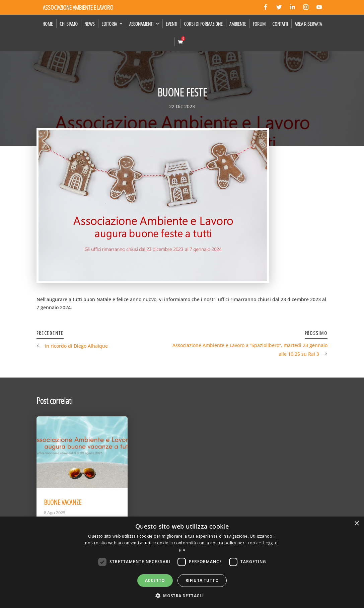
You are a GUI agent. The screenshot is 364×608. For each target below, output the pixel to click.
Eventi (171, 24)
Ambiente (238, 24)
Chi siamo (69, 24)
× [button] (356, 524)
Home (48, 24)
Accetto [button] (155, 580)
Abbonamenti (141, 24)
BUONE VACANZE (63, 502)
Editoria (109, 24)
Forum (259, 24)
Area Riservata (308, 24)
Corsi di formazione (203, 24)
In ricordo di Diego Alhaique (76, 346)
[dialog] (182, 562)
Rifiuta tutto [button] (202, 580)
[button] (182, 596)
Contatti (280, 24)
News (90, 24)
